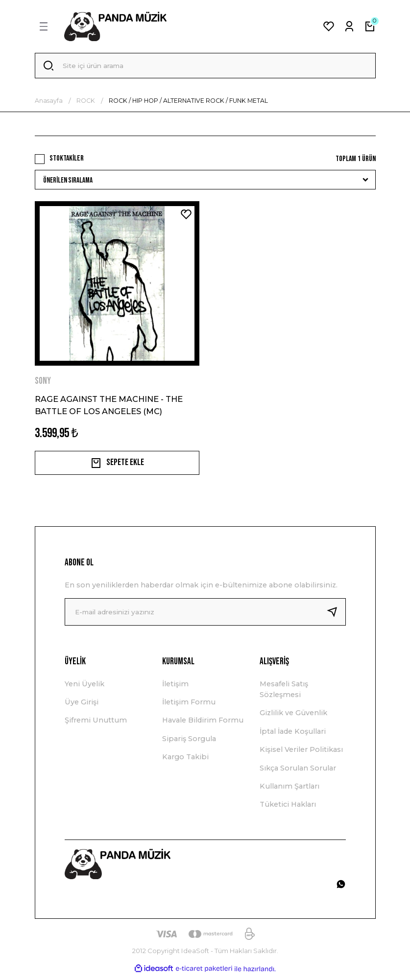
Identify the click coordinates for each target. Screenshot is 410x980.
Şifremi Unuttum (96, 724)
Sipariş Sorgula (189, 743)
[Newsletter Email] (205, 616)
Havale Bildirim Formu (203, 724)
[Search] (205, 67)
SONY (43, 383)
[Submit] (336, 616)
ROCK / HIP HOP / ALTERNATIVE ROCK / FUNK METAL (188, 103)
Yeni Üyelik (84, 688)
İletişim (175, 688)
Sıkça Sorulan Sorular (298, 772)
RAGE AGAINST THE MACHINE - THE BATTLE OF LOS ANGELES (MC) (109, 407)
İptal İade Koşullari (293, 735)
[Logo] (116, 26)
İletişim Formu (189, 706)
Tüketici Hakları (288, 809)
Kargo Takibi (185, 761)
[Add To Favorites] (186, 216)
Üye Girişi (82, 706)
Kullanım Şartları (289, 791)
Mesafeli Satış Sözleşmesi (284, 693)
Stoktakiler (67, 160)
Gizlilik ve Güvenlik (293, 717)
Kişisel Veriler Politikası (301, 754)
